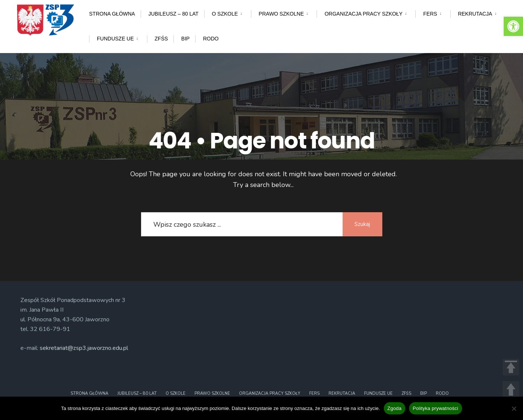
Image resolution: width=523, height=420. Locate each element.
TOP (511, 367)
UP (511, 389)
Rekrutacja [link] (475, 14)
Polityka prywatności (436, 408)
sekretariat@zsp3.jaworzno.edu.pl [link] (84, 348)
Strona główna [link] (112, 14)
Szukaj (362, 224)
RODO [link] (211, 39)
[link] (513, 26)
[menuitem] (228, 12)
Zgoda (395, 408)
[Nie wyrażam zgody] (514, 408)
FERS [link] (430, 14)
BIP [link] (185, 39)
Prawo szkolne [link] (281, 14)
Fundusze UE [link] (115, 39)
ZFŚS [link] (161, 39)
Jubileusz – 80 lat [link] (174, 14)
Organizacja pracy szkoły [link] (363, 14)
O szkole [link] (225, 14)
